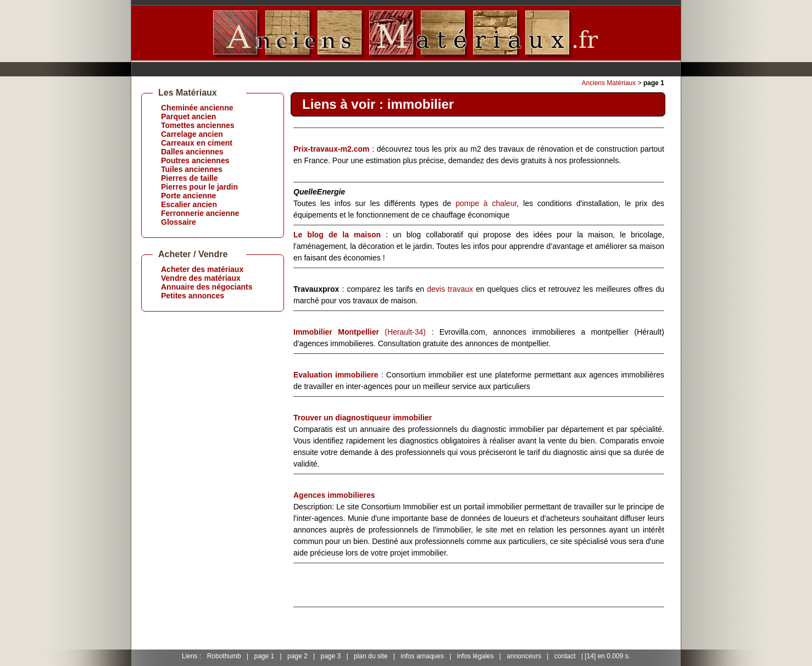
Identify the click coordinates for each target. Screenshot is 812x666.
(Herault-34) (360, 332)
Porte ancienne (188, 196)
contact (565, 656)
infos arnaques (422, 656)
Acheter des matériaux (202, 269)
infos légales (475, 656)
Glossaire (179, 222)
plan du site (371, 656)
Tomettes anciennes (198, 125)
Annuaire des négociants (207, 287)
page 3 (331, 656)
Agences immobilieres (334, 495)
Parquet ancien (188, 116)
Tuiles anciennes (192, 169)
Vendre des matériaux (201, 278)
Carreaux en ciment (197, 143)
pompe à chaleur (486, 203)
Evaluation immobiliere (336, 375)
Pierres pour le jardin (199, 187)
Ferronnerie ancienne (200, 213)
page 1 (264, 656)
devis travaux (450, 289)
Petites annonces (193, 296)
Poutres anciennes (195, 160)
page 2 (297, 656)
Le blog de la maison (337, 235)
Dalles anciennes (192, 152)
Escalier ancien (189, 204)
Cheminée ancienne (197, 108)
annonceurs (524, 656)
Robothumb (224, 656)
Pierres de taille (190, 178)
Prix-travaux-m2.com (332, 149)
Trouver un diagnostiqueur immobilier (363, 418)
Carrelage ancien (192, 134)
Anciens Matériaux (609, 83)
